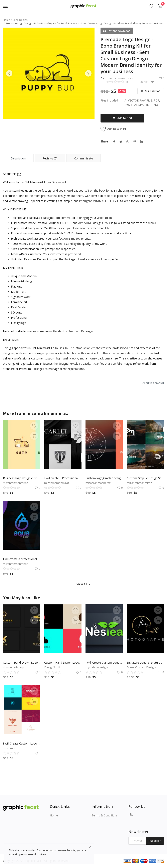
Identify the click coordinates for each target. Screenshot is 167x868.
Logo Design (20, 20)
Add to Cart (122, 118)
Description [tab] (18, 158)
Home (7, 20)
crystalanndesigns (97, 667)
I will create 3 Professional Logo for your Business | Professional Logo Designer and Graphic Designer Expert (63, 478)
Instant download (117, 31)
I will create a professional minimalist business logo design (22, 559)
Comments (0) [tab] (83, 158)
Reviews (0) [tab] (50, 158)
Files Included (109, 100)
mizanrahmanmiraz (119, 78)
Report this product (152, 383)
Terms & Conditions (105, 815)
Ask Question (151, 91)
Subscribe (155, 841)
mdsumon (10, 748)
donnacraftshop (13, 667)
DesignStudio (53, 667)
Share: (105, 141)
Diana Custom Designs (142, 667)
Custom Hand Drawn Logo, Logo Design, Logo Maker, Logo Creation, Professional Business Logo (22, 662)
